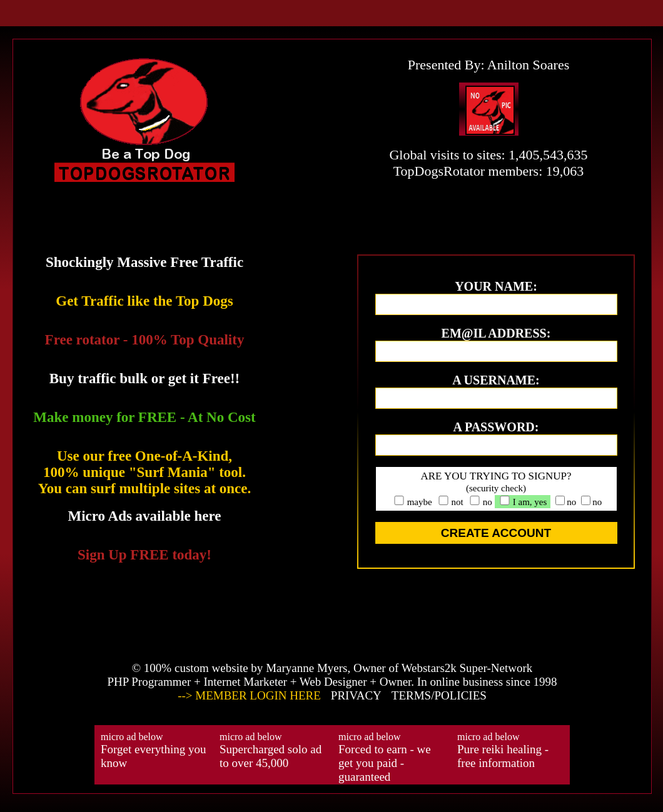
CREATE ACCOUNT (496, 533)
